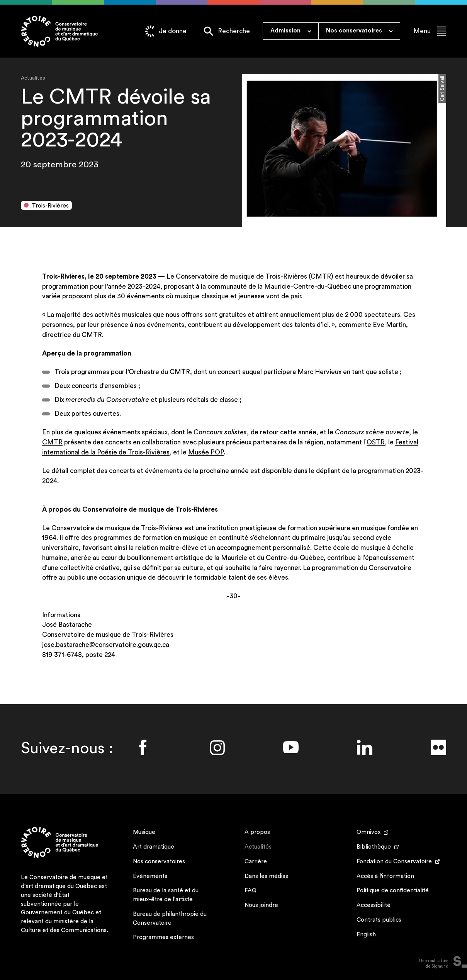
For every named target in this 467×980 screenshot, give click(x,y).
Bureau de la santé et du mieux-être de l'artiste (166, 895)
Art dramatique (154, 847)
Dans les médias (266, 876)
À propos (257, 832)
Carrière (256, 862)
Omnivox (369, 832)
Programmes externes (163, 937)
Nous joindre (261, 905)
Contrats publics (379, 920)
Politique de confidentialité (393, 891)
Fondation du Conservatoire (394, 862)
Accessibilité (374, 905)
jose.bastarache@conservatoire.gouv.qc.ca (106, 645)
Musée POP (206, 452)
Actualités (258, 848)
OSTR (376, 442)
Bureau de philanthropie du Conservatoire (170, 919)
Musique (144, 832)
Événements (150, 876)
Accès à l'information (385, 876)
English (366, 935)
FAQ (250, 891)
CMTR (52, 442)
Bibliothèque (374, 847)
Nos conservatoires (159, 862)
